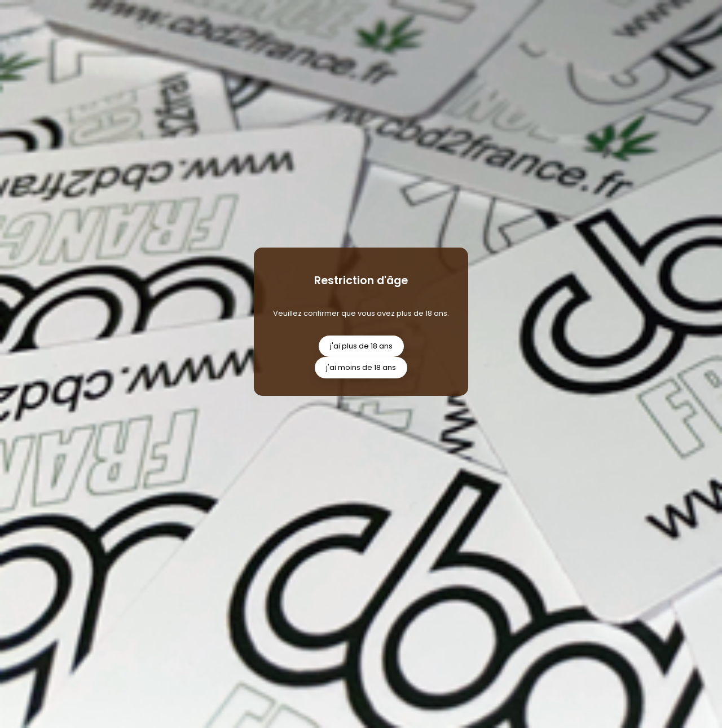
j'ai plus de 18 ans (361, 346)
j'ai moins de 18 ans (361, 367)
